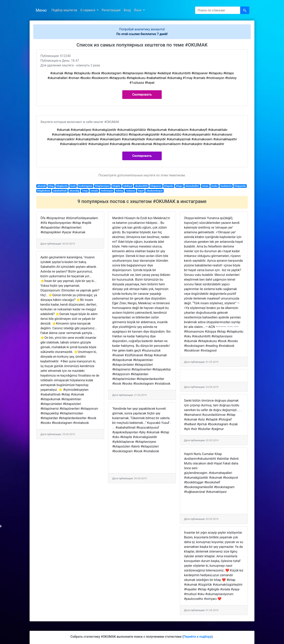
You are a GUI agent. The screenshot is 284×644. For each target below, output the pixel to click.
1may (85, 191)
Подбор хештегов (64, 10)
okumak (42, 186)
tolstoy (119, 191)
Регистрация (111, 10)
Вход (127, 10)
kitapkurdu (62, 186)
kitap (51, 186)
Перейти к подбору (198, 637)
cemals (94, 191)
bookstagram (85, 186)
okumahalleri (192, 186)
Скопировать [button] (142, 94)
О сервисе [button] (88, 10)
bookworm (226, 186)
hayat (141, 191)
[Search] (218, 10)
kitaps (179, 186)
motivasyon (107, 191)
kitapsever (156, 186)
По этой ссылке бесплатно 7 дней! (142, 34)
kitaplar (116, 186)
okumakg (74, 191)
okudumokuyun (155, 191)
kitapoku (169, 186)
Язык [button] (138, 10)
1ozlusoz (130, 191)
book (73, 186)
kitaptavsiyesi (102, 186)
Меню (41, 10)
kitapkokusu (44, 191)
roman (205, 186)
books (214, 186)
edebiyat (128, 186)
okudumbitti (141, 186)
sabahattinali (60, 191)
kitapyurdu (240, 186)
